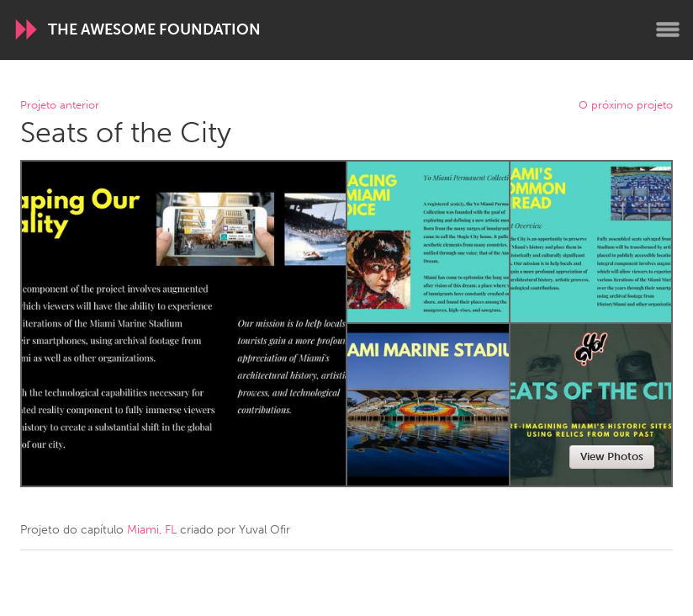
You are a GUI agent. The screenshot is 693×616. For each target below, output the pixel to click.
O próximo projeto (626, 106)
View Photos (612, 457)
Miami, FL (152, 530)
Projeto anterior (60, 106)
